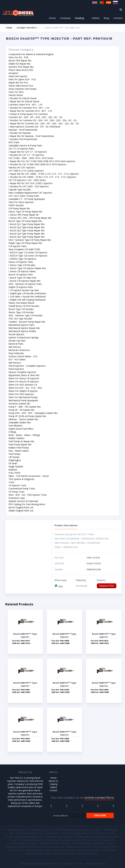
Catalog (79, 18)
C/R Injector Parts (27, 28)
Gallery (96, 18)
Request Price (107, 586)
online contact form (99, 798)
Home (52, 18)
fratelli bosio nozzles (106, 847)
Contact (118, 18)
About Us (53, 781)
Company (65, 18)
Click (59, 586)
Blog (106, 18)
